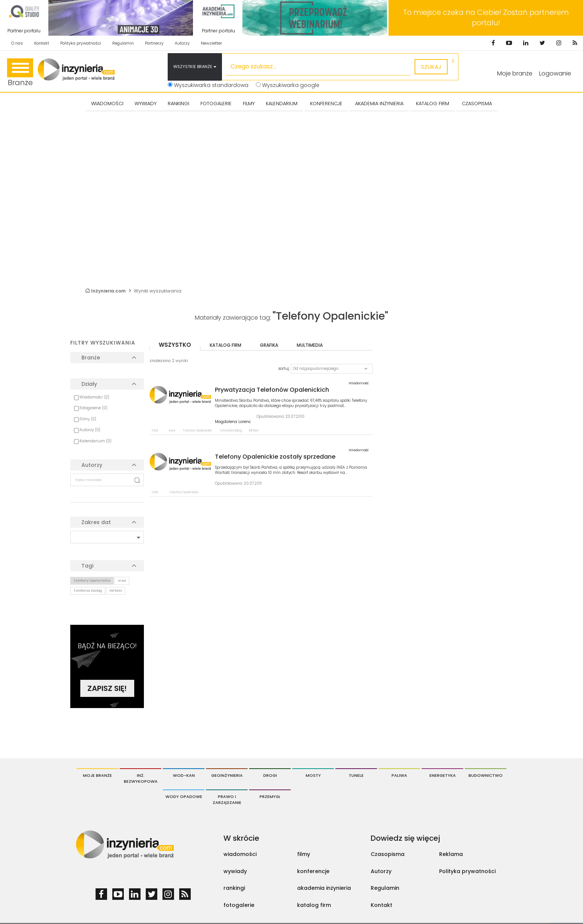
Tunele (356, 775)
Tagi (87, 566)
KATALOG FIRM (433, 104)
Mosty (313, 775)
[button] (332, 369)
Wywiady (146, 104)
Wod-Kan (184, 775)
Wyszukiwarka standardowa (208, 85)
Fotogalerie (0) (94, 408)
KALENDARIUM (282, 104)
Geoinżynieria (227, 775)
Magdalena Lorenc (233, 422)
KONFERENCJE (326, 104)
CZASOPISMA (477, 104)
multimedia (310, 345)
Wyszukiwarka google (288, 85)
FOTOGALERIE (216, 104)
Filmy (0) (88, 419)
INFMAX (116, 591)
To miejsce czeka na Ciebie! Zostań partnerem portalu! (486, 18)
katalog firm (226, 345)
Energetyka (443, 775)
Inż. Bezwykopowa (141, 778)
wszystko (175, 345)
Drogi (270, 775)
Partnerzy (154, 43)
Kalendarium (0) (96, 441)
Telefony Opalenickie (92, 581)
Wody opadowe (184, 797)
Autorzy (182, 43)
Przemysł (270, 797)
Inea (122, 581)
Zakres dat (96, 522)
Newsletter (211, 43)
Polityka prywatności (81, 43)
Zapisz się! (107, 688)
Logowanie (555, 73)
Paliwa (399, 775)
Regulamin (123, 43)
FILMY (249, 104)
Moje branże (97, 775)
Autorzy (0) (90, 430)
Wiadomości (107, 104)
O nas (17, 43)
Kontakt (42, 43)
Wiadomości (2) (94, 397)
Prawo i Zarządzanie (227, 799)
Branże (20, 73)
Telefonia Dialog (88, 591)
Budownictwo (486, 775)
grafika (269, 345)
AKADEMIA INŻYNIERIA (379, 104)
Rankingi (178, 104)
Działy (89, 384)
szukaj (431, 67)
